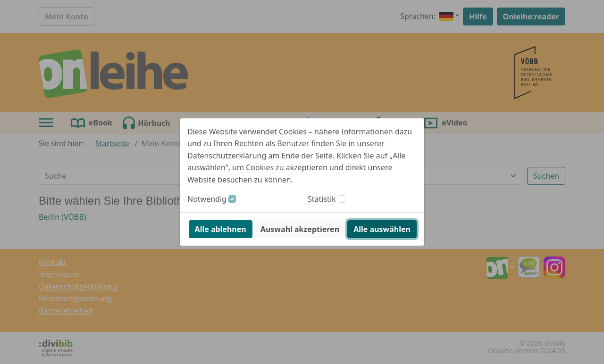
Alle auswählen (382, 229)
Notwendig (207, 199)
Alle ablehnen (221, 229)
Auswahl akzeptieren (300, 229)
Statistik (322, 199)
